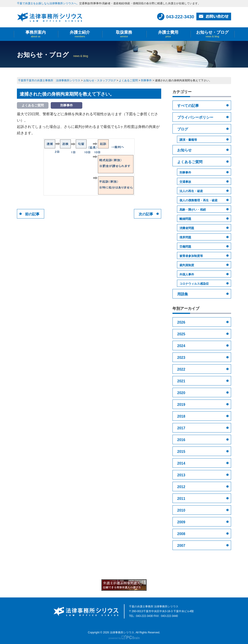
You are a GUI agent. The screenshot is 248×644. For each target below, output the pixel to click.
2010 (181, 510)
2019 (181, 405)
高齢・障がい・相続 (193, 210)
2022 (181, 369)
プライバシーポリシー (195, 117)
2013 (181, 475)
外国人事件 (187, 274)
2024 (181, 346)
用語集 (183, 294)
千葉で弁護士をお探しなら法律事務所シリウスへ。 (48, 3)
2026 (181, 322)
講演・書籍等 (188, 140)
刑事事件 (185, 173)
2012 (181, 487)
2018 (181, 416)
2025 (181, 334)
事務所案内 (36, 34)
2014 (181, 463)
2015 (181, 452)
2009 (181, 522)
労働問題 (185, 247)
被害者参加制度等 (191, 256)
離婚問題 (185, 219)
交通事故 (185, 182)
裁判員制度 (187, 265)
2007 (181, 546)
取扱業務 (124, 34)
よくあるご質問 (190, 162)
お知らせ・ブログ (212, 34)
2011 (181, 499)
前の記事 (32, 214)
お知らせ (184, 150)
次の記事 (146, 214)
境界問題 (185, 237)
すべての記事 (188, 106)
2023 (181, 358)
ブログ (183, 129)
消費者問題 (187, 228)
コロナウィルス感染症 (194, 284)
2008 (181, 534)
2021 (181, 381)
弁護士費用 (168, 34)
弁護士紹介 (80, 34)
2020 (181, 393)
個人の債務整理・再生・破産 (199, 200)
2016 (181, 440)
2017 (181, 428)
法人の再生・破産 (191, 191)
